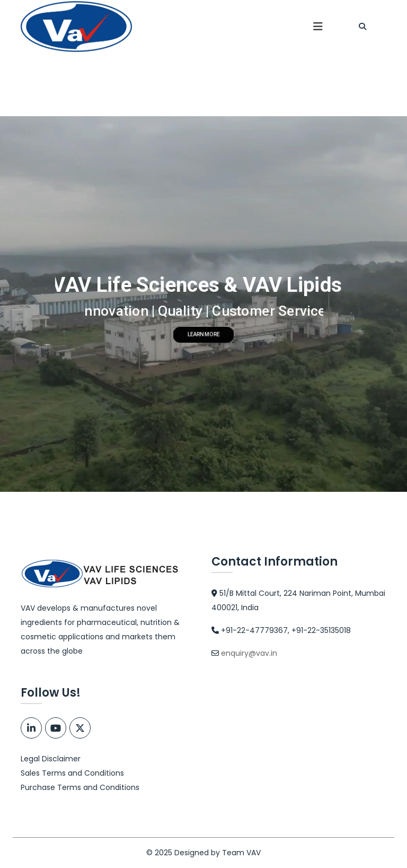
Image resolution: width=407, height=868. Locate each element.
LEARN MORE (204, 335)
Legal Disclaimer (51, 759)
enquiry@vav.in (249, 653)
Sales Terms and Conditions (72, 773)
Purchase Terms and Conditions (80, 787)
